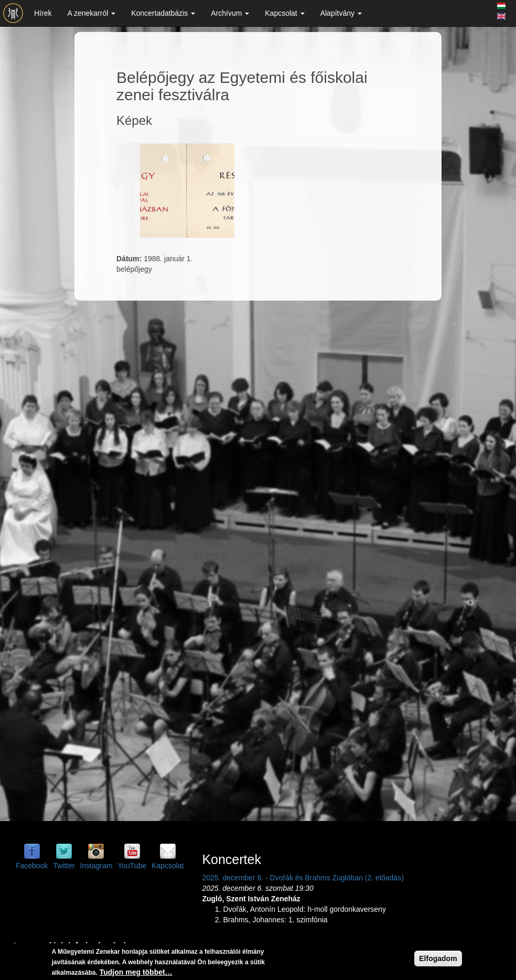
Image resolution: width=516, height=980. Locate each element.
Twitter (64, 866)
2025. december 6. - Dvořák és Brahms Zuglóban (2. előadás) (303, 878)
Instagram (96, 866)
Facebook (32, 866)
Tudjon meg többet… (136, 973)
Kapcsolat (284, 13)
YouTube (132, 866)
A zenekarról (91, 13)
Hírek (43, 13)
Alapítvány (341, 13)
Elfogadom (438, 959)
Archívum (230, 13)
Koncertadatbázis (163, 13)
